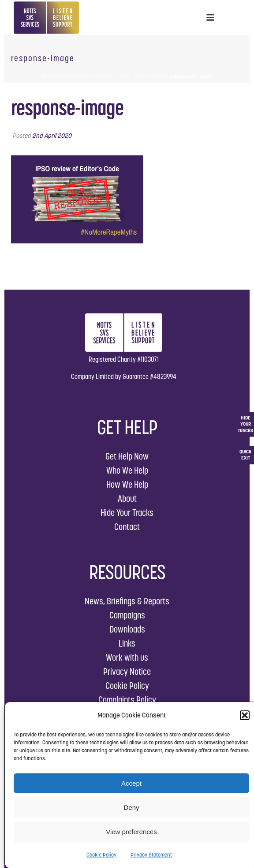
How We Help (127, 484)
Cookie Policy (101, 855)
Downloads (127, 629)
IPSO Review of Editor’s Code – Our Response (114, 77)
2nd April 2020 (52, 136)
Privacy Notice (127, 671)
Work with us (127, 657)
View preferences (131, 832)
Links (127, 643)
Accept (131, 783)
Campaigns (127, 615)
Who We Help (127, 470)
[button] (245, 715)
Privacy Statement (151, 855)
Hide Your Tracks (127, 513)
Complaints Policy (127, 700)
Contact (127, 527)
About (127, 498)
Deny (131, 807)
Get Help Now (127, 456)
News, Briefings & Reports (127, 601)
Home (48, 77)
